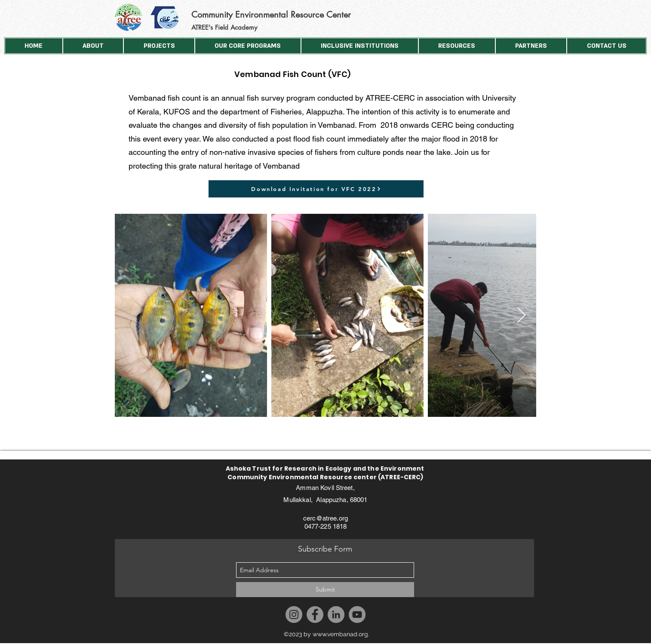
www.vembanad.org (340, 634)
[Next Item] (521, 316)
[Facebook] (315, 615)
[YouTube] (357, 615)
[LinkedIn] (336, 615)
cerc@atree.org (325, 518)
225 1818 (333, 526)
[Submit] (325, 590)
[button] (93, 46)
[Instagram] (294, 615)
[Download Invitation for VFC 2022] (316, 189)
